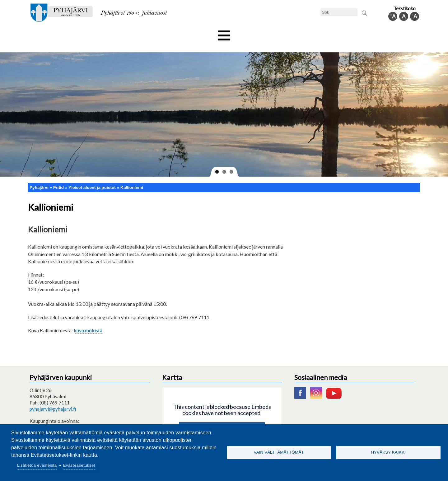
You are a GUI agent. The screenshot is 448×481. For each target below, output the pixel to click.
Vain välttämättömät (279, 452)
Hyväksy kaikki (388, 452)
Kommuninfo (375, 33)
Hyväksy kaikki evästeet (222, 419)
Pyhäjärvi (39, 177)
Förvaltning (338, 33)
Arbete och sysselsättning (287, 33)
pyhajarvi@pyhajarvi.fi (53, 399)
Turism (242, 33)
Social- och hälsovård (201, 33)
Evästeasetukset (79, 465)
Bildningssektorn (126, 33)
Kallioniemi (132, 177)
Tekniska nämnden (79, 33)
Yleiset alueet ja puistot (92, 177)
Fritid (161, 33)
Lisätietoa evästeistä (37, 465)
